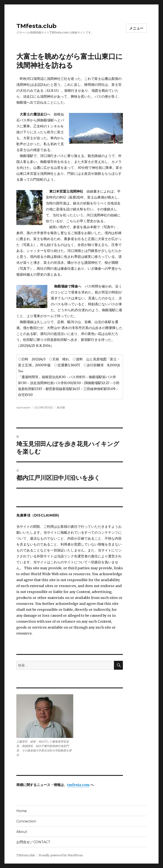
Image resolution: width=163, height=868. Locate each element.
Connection (26, 821)
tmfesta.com (78, 785)
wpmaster (23, 407)
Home (22, 811)
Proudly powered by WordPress (61, 855)
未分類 (61, 407)
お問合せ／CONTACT (33, 842)
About (22, 832)
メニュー (136, 28)
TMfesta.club (36, 26)
